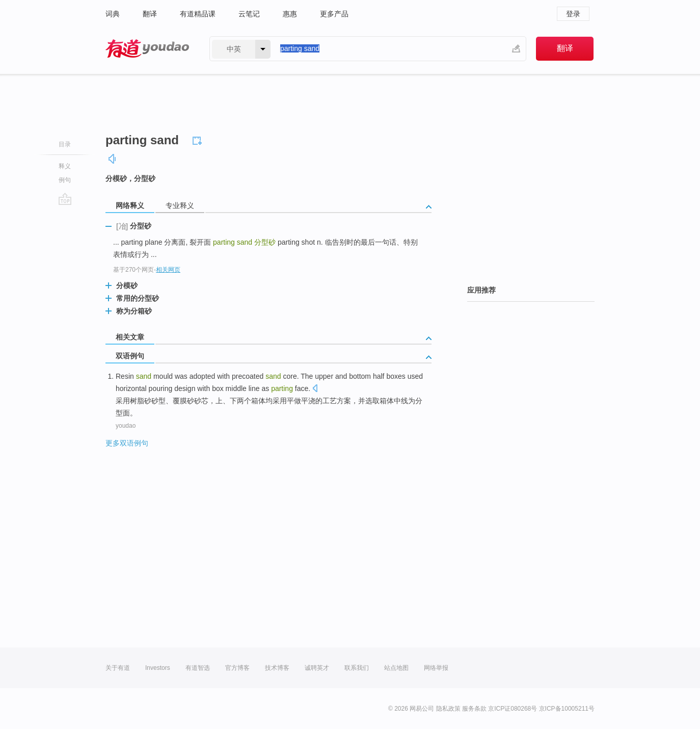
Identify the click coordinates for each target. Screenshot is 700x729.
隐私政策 (448, 709)
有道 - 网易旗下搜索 (147, 49)
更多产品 (334, 14)
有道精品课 (198, 14)
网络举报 (436, 668)
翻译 (150, 14)
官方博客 (237, 668)
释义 (65, 166)
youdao (126, 426)
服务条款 (474, 709)
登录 (573, 14)
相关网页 (168, 270)
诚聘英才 (317, 668)
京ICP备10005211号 (567, 709)
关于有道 (118, 668)
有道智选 (198, 668)
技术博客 (277, 668)
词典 (113, 14)
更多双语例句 (127, 443)
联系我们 (357, 668)
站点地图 (396, 668)
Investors (158, 668)
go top (65, 199)
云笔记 (249, 14)
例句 (65, 180)
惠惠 (290, 14)
